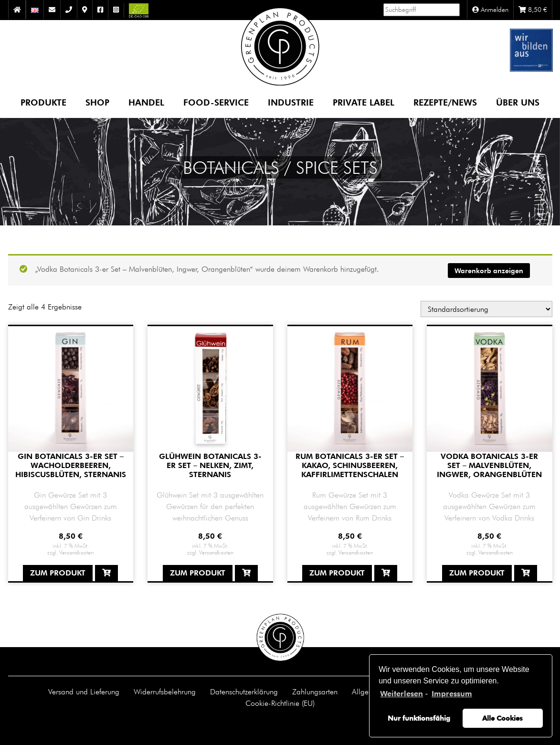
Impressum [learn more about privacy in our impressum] (452, 694)
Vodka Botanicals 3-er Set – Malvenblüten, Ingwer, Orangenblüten (489, 465)
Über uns (518, 102)
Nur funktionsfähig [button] (419, 718)
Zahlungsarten (315, 692)
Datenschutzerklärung (244, 692)
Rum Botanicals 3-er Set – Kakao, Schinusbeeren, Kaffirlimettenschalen (350, 465)
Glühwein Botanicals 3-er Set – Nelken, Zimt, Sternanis (210, 465)
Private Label (364, 102)
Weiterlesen (402, 694)
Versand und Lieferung (84, 692)
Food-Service (216, 102)
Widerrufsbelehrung (165, 692)
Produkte (43, 102)
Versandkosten (76, 552)
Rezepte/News (445, 102)
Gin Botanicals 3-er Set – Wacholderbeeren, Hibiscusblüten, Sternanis (71, 465)
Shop (97, 102)
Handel (146, 102)
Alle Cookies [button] (502, 718)
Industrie (291, 102)
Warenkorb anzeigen (489, 271)
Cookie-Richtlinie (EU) (280, 703)
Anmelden (490, 10)
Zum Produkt (58, 573)
